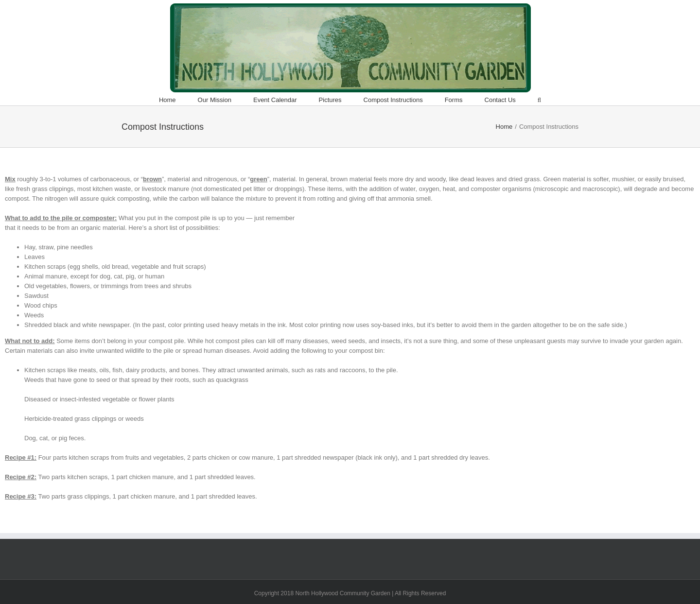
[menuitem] (178, 100)
